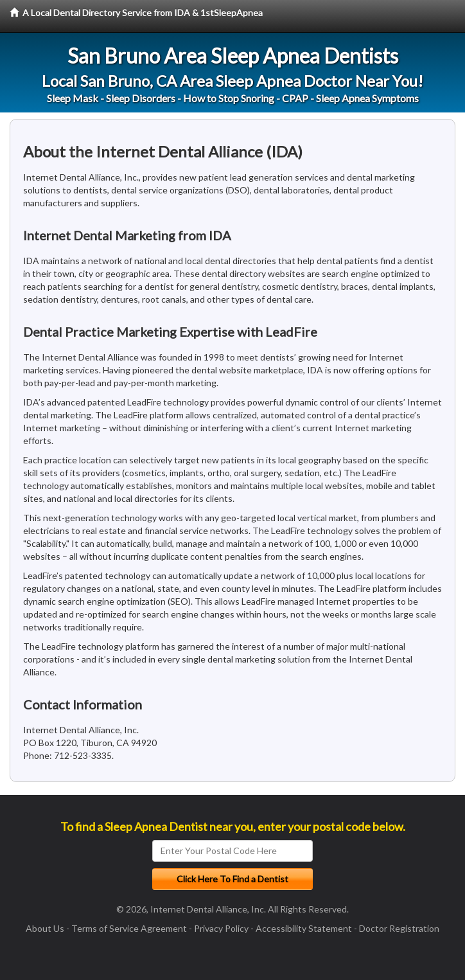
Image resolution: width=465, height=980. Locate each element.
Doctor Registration (399, 928)
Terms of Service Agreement (129, 928)
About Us (45, 928)
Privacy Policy (221, 928)
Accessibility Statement (304, 928)
